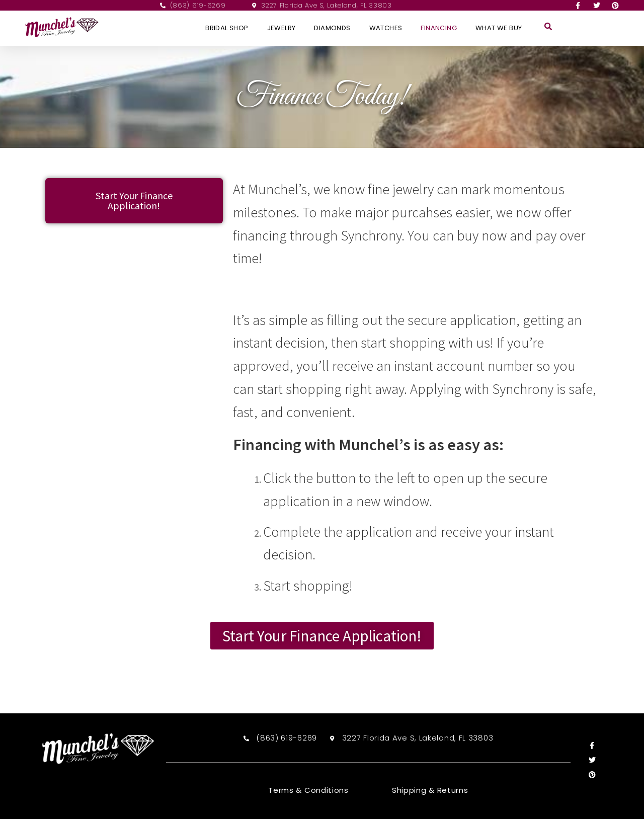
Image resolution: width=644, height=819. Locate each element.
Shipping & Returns (430, 790)
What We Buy (499, 28)
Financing (439, 28)
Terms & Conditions (308, 790)
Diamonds (332, 28)
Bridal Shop (227, 28)
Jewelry (281, 28)
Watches (386, 28)
